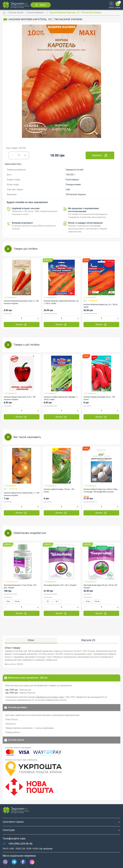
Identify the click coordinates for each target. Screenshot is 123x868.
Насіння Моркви (35, 13)
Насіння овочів (16, 13)
